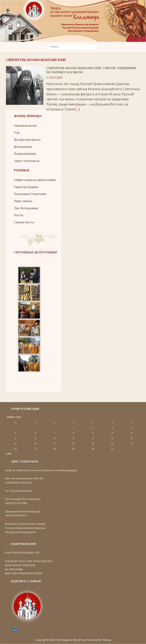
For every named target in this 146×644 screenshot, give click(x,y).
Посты (19, 215)
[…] (77, 109)
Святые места (24, 222)
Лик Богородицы (26, 208)
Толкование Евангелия (30, 194)
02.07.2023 (56, 77)
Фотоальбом (23, 147)
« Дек (8, 454)
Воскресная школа (27, 140)
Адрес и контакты (27, 161)
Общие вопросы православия (35, 180)
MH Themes (104, 640)
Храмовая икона (25, 126)
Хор (17, 133)
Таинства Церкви (26, 187)
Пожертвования (25, 154)
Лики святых (23, 201)
